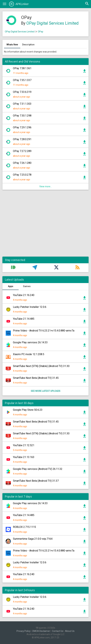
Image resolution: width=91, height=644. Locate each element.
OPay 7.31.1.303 (22, 104)
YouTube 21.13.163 (24, 457)
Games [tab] (27, 286)
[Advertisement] (45, 225)
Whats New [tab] (12, 45)
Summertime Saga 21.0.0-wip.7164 (33, 539)
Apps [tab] (11, 286)
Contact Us (58, 631)
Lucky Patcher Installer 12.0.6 (30, 307)
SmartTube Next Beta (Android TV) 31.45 (36, 378)
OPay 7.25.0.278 (22, 175)
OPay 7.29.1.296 (22, 127)
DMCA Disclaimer (41, 631)
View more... (46, 186)
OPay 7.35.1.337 (22, 80)
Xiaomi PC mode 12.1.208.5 (29, 354)
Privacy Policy (23, 631)
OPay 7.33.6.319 (22, 92)
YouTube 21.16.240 (24, 295)
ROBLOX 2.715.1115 (24, 527)
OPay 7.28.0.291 (22, 139)
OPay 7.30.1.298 (22, 116)
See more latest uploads (46, 391)
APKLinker (19, 4)
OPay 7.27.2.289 (22, 151)
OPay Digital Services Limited (52, 23)
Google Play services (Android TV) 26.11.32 (38, 469)
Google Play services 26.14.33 (30, 342)
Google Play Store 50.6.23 (28, 410)
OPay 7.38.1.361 (22, 68)
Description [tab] (28, 45)
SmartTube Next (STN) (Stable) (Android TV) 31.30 (41, 366)
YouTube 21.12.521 (24, 445)
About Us (70, 631)
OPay (40, 32)
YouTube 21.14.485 (24, 319)
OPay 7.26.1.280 (22, 163)
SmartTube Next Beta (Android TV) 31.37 (36, 481)
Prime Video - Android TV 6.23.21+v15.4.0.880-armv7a (44, 331)
